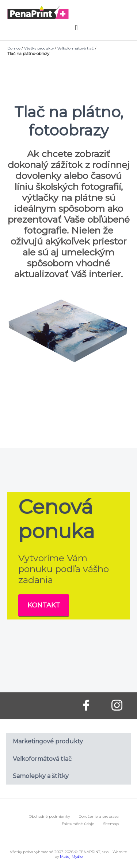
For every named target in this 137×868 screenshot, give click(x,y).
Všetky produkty (39, 48)
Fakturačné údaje (78, 824)
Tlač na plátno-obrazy (28, 54)
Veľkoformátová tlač (76, 48)
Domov (14, 48)
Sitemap (111, 824)
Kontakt (44, 605)
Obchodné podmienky (49, 816)
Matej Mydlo (71, 857)
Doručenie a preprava (99, 816)
